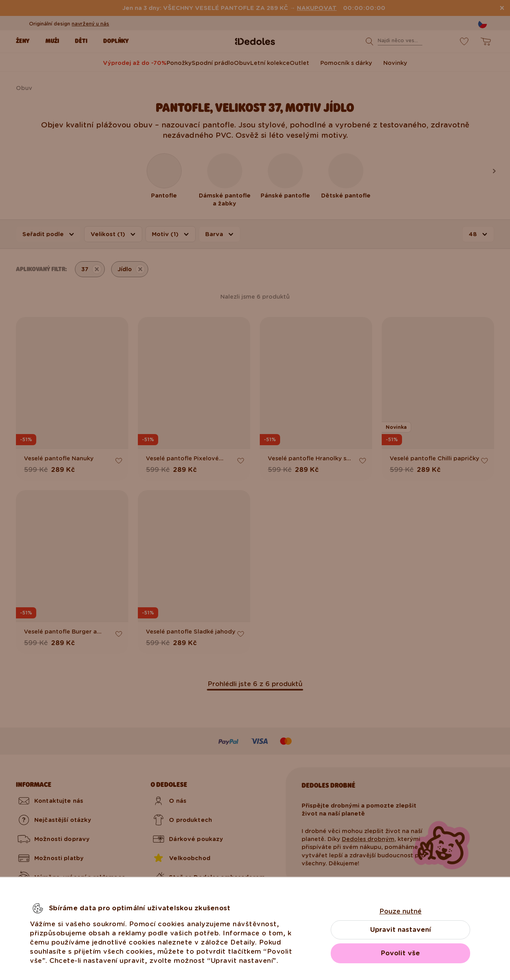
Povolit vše (400, 953)
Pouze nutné (400, 911)
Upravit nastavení (401, 930)
